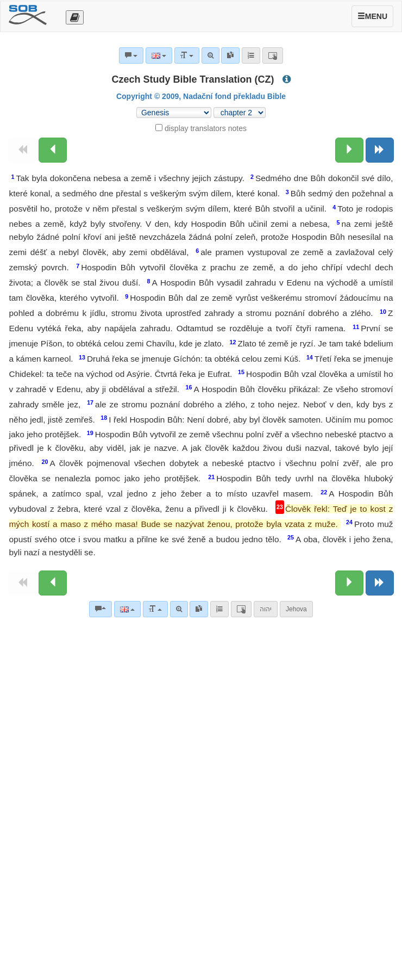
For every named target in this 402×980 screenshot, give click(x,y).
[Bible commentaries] (100, 609)
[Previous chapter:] (53, 150)
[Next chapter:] (349, 150)
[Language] (127, 609)
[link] (199, 609)
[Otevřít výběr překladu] (75, 17)
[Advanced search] (179, 609)
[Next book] (380, 150)
